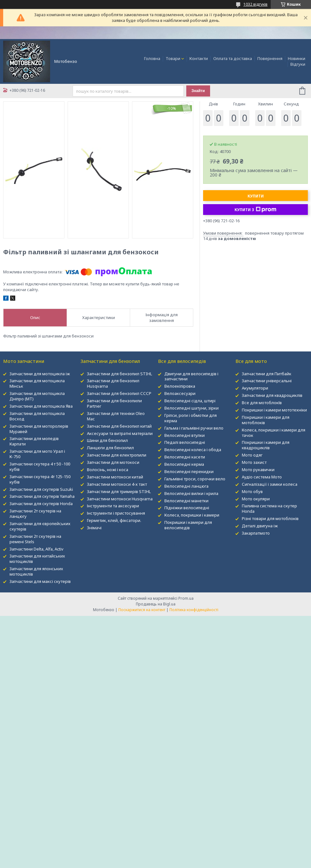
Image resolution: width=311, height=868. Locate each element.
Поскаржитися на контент (142, 610)
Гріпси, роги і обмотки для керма (191, 418)
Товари (173, 58)
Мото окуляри (256, 499)
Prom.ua (186, 598)
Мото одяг (252, 455)
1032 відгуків (255, 4)
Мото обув (252, 491)
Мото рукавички (258, 470)
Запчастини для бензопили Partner (114, 403)
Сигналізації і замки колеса (270, 484)
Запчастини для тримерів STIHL (119, 491)
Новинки (297, 58)
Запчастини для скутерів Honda (41, 504)
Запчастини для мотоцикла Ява (41, 406)
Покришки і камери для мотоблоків (266, 420)
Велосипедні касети (185, 457)
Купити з (255, 210)
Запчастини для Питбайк (267, 374)
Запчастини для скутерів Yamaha (42, 496)
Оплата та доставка (233, 58)
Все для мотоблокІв (262, 403)
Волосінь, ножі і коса (108, 470)
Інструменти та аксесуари (113, 506)
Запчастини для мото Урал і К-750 (37, 454)
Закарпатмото (256, 533)
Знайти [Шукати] (198, 91)
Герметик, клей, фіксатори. (114, 520)
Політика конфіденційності (194, 610)
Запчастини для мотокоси (113, 462)
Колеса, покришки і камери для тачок (274, 433)
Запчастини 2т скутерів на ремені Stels (35, 539)
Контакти (199, 58)
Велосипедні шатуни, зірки (192, 408)
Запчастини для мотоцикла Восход (37, 416)
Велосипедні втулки (185, 435)
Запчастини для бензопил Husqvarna (113, 383)
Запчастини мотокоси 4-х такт (117, 484)
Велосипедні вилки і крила (191, 493)
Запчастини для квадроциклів (272, 395)
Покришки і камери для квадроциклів (266, 445)
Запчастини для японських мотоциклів (36, 571)
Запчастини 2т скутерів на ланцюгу (35, 514)
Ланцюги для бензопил (110, 448)
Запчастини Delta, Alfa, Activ (36, 549)
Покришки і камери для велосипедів (188, 525)
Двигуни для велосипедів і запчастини (191, 376)
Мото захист (254, 462)
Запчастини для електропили (117, 455)
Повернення (270, 58)
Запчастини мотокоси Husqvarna (120, 499)
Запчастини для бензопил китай (119, 426)
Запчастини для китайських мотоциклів (37, 559)
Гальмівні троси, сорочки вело (195, 479)
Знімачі (94, 528)
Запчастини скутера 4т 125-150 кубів (40, 479)
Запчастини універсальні (267, 381)
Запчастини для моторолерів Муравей (39, 429)
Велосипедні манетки (186, 501)
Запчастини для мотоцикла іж (40, 374)
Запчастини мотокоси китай (115, 477)
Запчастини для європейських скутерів (40, 526)
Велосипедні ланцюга (186, 486)
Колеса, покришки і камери (192, 515)
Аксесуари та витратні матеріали (120, 433)
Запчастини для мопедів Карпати (34, 441)
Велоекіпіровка (180, 386)
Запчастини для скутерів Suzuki (41, 489)
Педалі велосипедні (185, 442)
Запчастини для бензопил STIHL (119, 374)
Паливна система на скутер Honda (269, 508)
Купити (256, 196)
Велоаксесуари (180, 393)
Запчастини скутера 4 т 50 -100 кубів (40, 467)
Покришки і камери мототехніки (274, 410)
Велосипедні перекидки (189, 471)
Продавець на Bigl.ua (156, 604)
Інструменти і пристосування (116, 513)
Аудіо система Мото (262, 477)
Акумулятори (255, 388)
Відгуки (298, 64)
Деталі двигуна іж (260, 526)
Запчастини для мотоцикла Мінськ (37, 383)
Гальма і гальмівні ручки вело (194, 428)
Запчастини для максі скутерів (40, 581)
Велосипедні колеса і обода (193, 450)
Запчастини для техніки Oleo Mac (116, 416)
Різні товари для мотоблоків (270, 518)
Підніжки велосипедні (187, 508)
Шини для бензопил (107, 440)
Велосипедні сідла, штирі (190, 401)
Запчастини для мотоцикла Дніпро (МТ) (37, 396)
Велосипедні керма (184, 464)
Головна (152, 58)
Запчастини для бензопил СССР (119, 393)
